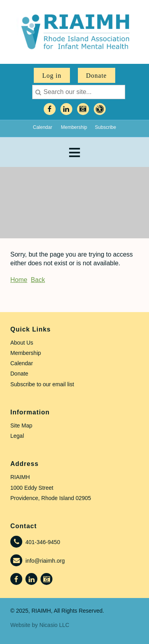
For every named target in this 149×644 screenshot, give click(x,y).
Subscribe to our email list (42, 384)
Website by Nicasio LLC (40, 625)
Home (19, 280)
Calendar (43, 127)
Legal (17, 436)
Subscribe (105, 127)
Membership (74, 127)
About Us (22, 343)
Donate (97, 76)
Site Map (21, 425)
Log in (52, 76)
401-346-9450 (43, 542)
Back (38, 280)
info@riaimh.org (45, 561)
